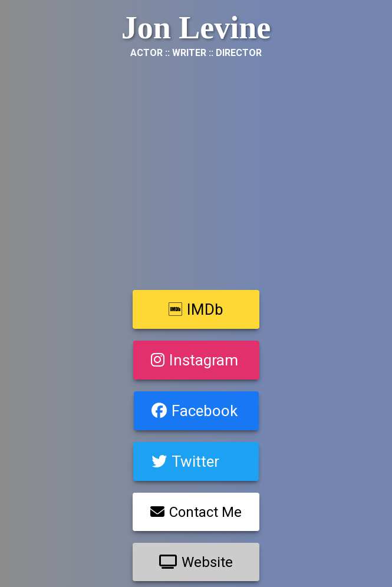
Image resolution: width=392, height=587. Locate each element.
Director (239, 53)
